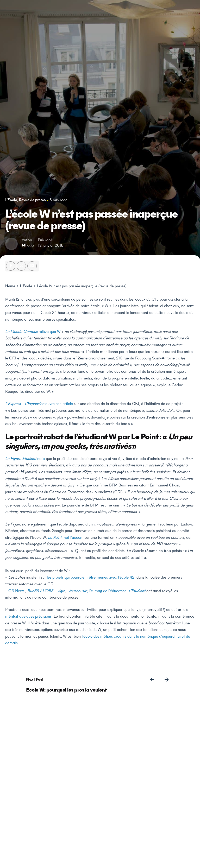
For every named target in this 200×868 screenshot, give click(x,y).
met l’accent (66, 538)
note (25, 459)
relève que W (33, 332)
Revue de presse (32, 200)
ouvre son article (39, 404)
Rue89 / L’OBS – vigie (46, 591)
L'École (11, 200)
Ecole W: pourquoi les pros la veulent (66, 690)
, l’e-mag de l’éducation (97, 591)
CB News (16, 591)
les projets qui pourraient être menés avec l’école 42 (91, 578)
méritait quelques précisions (28, 617)
